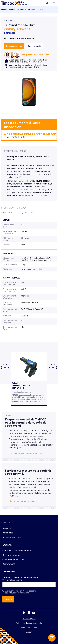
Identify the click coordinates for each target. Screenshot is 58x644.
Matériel (12, 9)
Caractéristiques (12, 278)
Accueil (4, 9)
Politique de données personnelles (29, 623)
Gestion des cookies (29, 627)
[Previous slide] (5, 368)
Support (29, 632)
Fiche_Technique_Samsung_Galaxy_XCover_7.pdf (31, 134)
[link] (7, 528)
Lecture (7, 220)
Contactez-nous (43, 55)
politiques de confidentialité (18, 593)
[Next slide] (53, 368)
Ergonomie (9, 253)
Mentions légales (29, 619)
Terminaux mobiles (24, 9)
